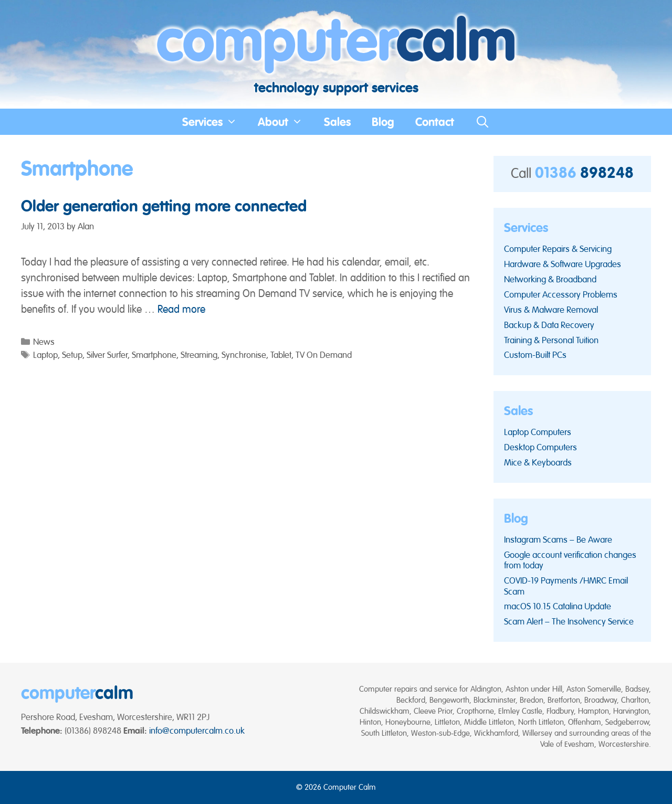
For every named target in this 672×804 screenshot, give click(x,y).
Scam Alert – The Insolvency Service (569, 621)
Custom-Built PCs (535, 355)
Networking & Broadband (550, 279)
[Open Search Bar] (482, 122)
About (286, 122)
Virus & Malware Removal (551, 310)
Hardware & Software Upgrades (563, 264)
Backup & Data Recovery (549, 325)
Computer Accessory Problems (561, 294)
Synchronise (244, 355)
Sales (337, 122)
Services (215, 122)
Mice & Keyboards (538, 462)
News (44, 342)
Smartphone (154, 355)
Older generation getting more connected (164, 206)
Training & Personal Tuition (551, 340)
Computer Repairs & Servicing (558, 249)
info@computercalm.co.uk (197, 731)
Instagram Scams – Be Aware (558, 539)
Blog (383, 122)
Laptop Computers (538, 432)
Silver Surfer (107, 355)
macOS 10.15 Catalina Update (558, 606)
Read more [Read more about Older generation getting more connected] (181, 309)
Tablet (281, 355)
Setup (72, 355)
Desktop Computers (540, 447)
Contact (435, 122)
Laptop (45, 355)
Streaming (199, 355)
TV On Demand (324, 355)
